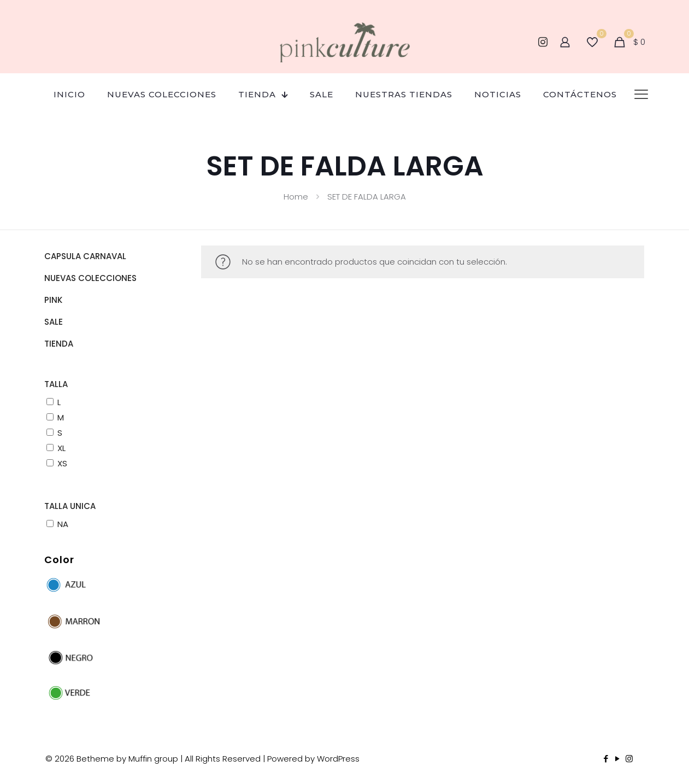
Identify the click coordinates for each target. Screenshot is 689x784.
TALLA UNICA (70, 506)
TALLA (56, 384)
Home (296, 197)
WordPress (338, 759)
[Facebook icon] (606, 759)
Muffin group (153, 759)
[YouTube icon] (618, 759)
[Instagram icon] (629, 759)
